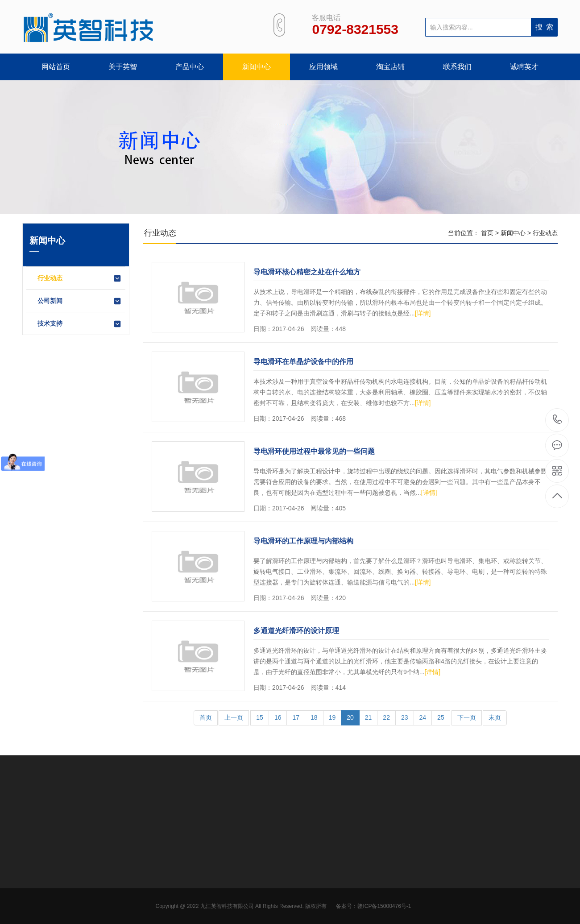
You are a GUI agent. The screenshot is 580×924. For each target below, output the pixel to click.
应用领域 (323, 67)
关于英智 (123, 67)
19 (332, 717)
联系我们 (457, 67)
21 (369, 717)
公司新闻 (80, 301)
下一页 (467, 717)
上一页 (234, 717)
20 (350, 717)
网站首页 (56, 67)
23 (405, 717)
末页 (495, 717)
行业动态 (80, 278)
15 (260, 717)
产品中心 (190, 67)
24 (423, 717)
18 (314, 717)
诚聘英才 (524, 67)
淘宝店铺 (390, 67)
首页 (487, 233)
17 (296, 717)
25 (441, 717)
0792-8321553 (557, 420)
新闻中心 (257, 67)
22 (386, 717)
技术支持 (80, 324)
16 (278, 717)
